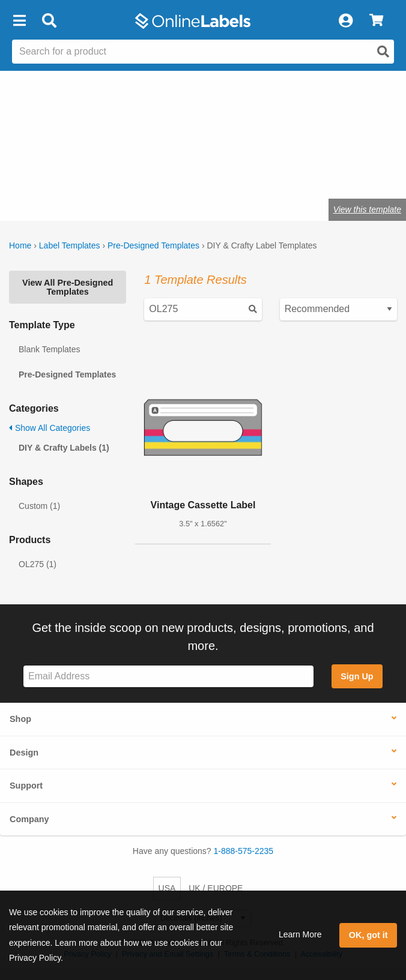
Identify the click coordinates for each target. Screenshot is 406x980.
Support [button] (26, 786)
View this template (367, 209)
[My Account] (345, 21)
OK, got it (368, 935)
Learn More (300, 934)
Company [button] (29, 819)
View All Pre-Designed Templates (68, 287)
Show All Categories (50, 428)
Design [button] (24, 753)
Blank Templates (49, 349)
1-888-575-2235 (244, 851)
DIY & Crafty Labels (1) (64, 448)
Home (20, 245)
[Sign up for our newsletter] (168, 677)
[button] (19, 21)
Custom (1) (39, 506)
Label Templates (70, 245)
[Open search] (383, 52)
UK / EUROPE (216, 888)
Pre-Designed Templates (153, 245)
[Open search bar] (49, 21)
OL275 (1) (38, 564)
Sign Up (357, 676)
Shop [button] (20, 719)
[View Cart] (376, 21)
